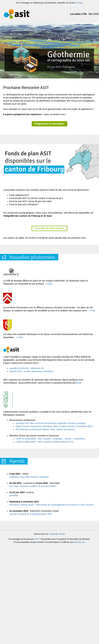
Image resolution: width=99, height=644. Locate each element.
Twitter (52, 534)
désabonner (80, 542)
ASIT (37, 539)
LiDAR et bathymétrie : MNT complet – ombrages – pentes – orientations (50, 439)
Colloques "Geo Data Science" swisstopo (29, 477)
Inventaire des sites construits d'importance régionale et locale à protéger (51, 423)
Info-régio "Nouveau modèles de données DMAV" (33, 486)
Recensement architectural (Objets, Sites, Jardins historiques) (45, 429)
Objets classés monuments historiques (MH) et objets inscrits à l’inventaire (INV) (54, 426)
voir (79, 383)
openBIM (14, 495)
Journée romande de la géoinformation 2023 (31, 514)
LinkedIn (61, 534)
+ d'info (49, 284)
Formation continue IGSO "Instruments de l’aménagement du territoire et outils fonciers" (52, 505)
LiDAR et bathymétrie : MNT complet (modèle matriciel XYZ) (44, 442)
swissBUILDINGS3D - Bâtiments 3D (27, 368)
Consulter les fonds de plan (49, 228)
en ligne (80, 3)
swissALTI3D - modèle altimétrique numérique (31, 371)
